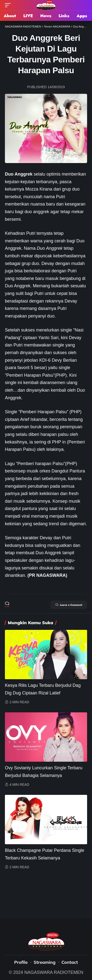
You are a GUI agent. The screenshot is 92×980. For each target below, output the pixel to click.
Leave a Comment (69, 605)
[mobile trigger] (9, 5)
